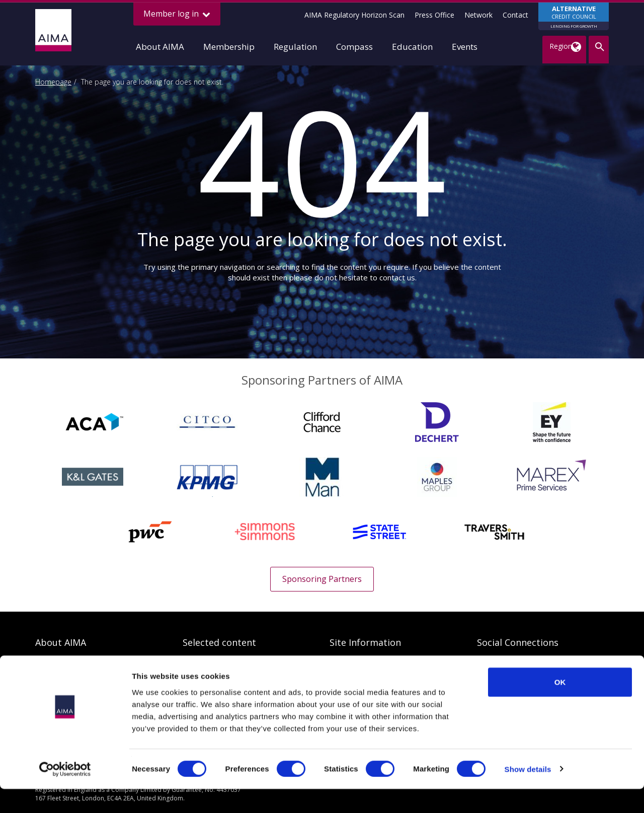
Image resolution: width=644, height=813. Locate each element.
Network (478, 15)
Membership (229, 47)
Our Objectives (59, 663)
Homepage (53, 82)
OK (560, 706)
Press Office (434, 15)
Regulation (295, 47)
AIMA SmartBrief (504, 678)
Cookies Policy (353, 678)
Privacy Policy (352, 663)
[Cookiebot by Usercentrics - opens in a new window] (65, 793)
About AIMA (160, 47)
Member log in (177, 14)
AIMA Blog (494, 663)
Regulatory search (212, 663)
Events (465, 47)
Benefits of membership (75, 678)
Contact (515, 15)
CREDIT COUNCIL (574, 17)
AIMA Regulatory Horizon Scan (354, 15)
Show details (528, 793)
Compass (354, 47)
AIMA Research (208, 678)
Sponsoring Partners (322, 579)
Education (412, 47)
